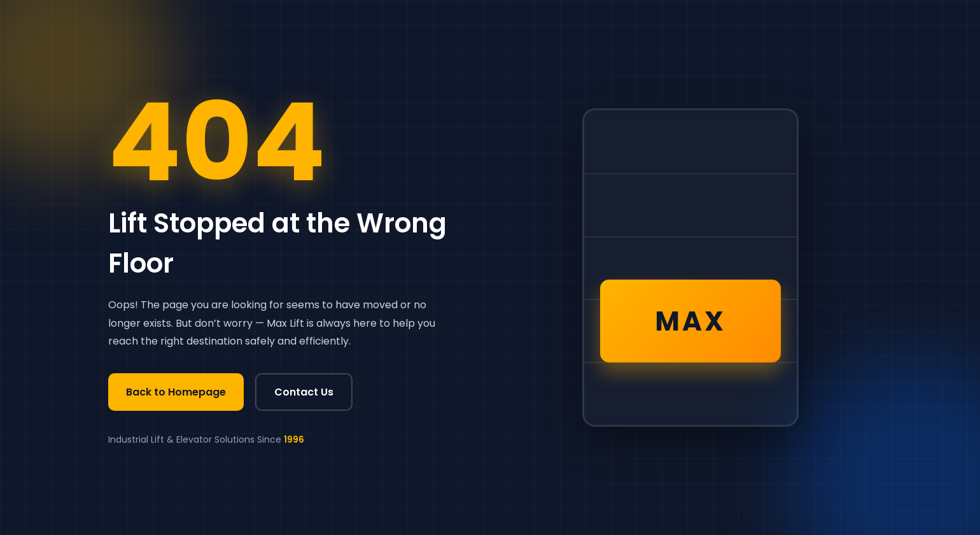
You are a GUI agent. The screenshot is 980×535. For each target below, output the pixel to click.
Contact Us (304, 392)
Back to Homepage (176, 392)
